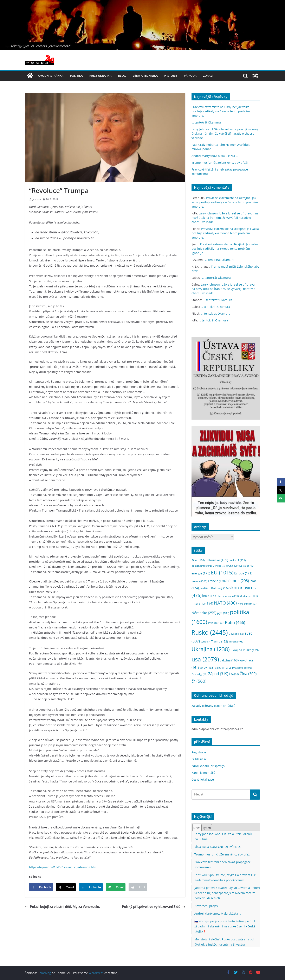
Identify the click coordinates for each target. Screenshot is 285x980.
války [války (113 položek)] (222, 668)
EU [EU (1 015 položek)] (222, 572)
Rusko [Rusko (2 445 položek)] (210, 632)
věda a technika (145, 76)
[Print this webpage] (138, 887)
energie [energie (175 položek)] (201, 573)
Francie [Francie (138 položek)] (217, 581)
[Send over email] (115, 887)
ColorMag (44, 973)
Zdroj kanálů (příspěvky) (208, 766)
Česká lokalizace (203, 779)
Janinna (37, 199)
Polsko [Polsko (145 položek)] (216, 623)
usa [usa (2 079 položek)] (205, 659)
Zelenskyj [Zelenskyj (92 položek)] (199, 674)
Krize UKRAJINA (100, 76)
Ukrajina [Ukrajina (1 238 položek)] (211, 649)
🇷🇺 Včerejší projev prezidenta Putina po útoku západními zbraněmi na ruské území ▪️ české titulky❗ (226, 926)
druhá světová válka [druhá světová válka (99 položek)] (240, 566)
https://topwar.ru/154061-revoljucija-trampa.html (63, 867)
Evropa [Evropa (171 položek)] (243, 573)
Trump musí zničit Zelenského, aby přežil (220, 163)
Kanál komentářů (203, 773)
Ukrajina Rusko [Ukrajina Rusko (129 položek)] (245, 650)
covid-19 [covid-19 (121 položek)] (237, 560)
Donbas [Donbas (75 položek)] (219, 566)
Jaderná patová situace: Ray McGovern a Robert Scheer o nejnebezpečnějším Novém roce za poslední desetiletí (227, 893)
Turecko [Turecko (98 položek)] (236, 642)
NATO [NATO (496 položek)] (225, 603)
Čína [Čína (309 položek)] (248, 674)
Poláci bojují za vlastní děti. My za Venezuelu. (62, 907)
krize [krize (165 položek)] (210, 596)
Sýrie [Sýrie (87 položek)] (205, 642)
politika (76, 76)
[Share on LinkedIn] (91, 887)
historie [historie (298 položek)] (238, 581)
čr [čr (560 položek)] (199, 681)
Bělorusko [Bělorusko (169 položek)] (217, 560)
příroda (190, 76)
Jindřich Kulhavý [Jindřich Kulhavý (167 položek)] (215, 588)
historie (171, 76)
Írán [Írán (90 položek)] (234, 674)
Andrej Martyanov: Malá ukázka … (215, 156)
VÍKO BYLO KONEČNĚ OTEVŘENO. (218, 847)
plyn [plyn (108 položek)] (223, 613)
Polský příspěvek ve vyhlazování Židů (154, 907)
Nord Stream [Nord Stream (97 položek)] (248, 604)
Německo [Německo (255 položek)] (204, 613)
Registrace (199, 752)
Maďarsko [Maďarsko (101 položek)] (249, 596)
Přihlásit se (199, 759)
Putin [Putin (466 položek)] (235, 622)
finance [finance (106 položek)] (199, 581)
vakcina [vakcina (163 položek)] (229, 660)
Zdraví (208, 76)
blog (122, 76)
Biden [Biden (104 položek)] (198, 560)
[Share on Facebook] (41, 887)
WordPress (96, 973)
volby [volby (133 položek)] (207, 668)
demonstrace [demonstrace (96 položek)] (202, 566)
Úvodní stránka (51, 76)
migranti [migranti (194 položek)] (202, 603)
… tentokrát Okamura (206, 122)
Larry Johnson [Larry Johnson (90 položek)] (228, 596)
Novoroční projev (206, 906)
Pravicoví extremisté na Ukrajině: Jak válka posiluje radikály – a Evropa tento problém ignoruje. (221, 111)
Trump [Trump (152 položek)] (219, 641)
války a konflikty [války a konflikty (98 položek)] (240, 668)
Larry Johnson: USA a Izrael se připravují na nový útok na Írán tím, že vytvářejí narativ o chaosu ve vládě (225, 134)
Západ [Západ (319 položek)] (218, 674)
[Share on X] (66, 887)
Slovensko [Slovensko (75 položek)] (236, 634)
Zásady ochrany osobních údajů (213, 706)
